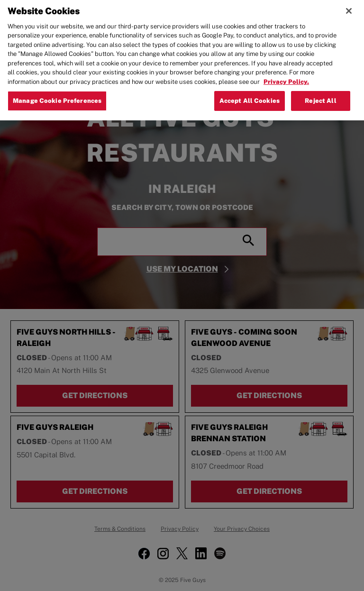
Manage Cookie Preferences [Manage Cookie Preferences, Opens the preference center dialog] (57, 95)
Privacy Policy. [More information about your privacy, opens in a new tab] (286, 76)
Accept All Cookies (250, 95)
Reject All (320, 95)
